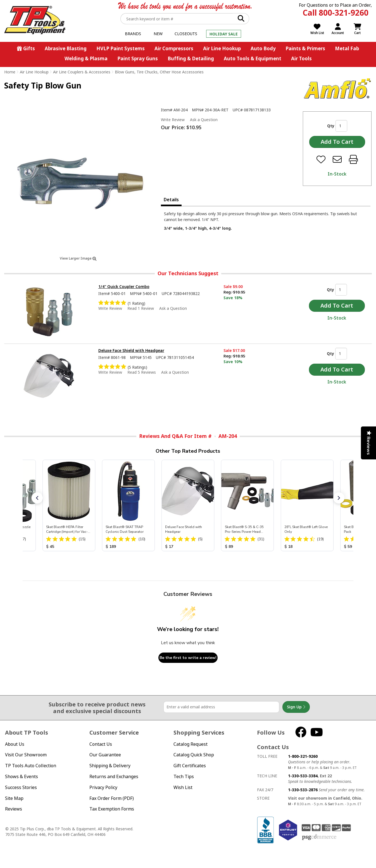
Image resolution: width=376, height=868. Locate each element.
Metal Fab (347, 48)
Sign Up (296, 707)
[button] (37, 498)
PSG (319, 837)
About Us (15, 744)
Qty (331, 126)
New (158, 34)
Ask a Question (204, 120)
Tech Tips (184, 776)
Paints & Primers (305, 48)
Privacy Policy (103, 787)
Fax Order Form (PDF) (112, 798)
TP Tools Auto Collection (31, 766)
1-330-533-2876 (303, 790)
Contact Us (101, 744)
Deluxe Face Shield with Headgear (131, 350)
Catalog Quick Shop (194, 755)
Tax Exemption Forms (112, 809)
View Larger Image (78, 258)
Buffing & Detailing (191, 58)
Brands (133, 34)
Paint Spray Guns (138, 58)
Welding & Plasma (86, 58)
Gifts (29, 48)
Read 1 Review (141, 308)
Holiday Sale (224, 34)
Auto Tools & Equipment (253, 58)
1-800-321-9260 (303, 756)
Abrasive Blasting (66, 48)
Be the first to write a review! (188, 658)
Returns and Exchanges (114, 776)
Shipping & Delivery (110, 766)
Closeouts (186, 34)
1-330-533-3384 (303, 776)
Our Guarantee (105, 755)
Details (171, 200)
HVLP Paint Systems (121, 48)
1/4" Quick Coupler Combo (124, 286)
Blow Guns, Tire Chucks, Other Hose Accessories (159, 72)
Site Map (14, 798)
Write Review (173, 120)
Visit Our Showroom (26, 755)
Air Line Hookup (222, 48)
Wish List (183, 787)
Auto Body (263, 48)
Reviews (14, 809)
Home (10, 72)
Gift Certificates (190, 766)
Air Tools (301, 58)
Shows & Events (22, 776)
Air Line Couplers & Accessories (82, 72)
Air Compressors (174, 48)
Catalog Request (191, 744)
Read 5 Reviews (142, 372)
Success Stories (21, 787)
